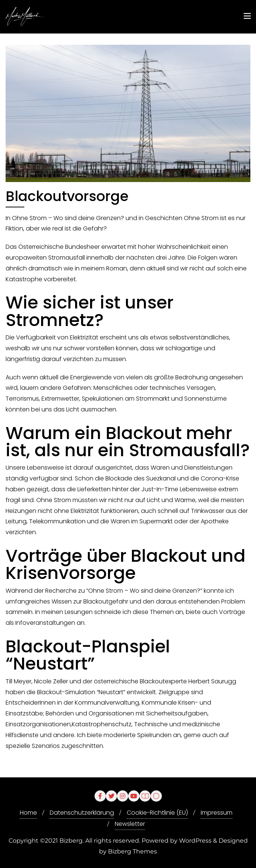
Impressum (217, 813)
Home (28, 813)
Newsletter (130, 824)
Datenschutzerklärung (82, 813)
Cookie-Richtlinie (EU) (157, 813)
